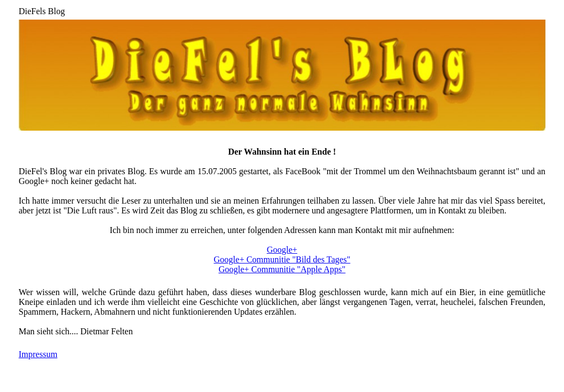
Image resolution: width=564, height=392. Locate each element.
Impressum (38, 354)
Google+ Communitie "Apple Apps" (282, 269)
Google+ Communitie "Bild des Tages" (282, 259)
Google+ (282, 250)
